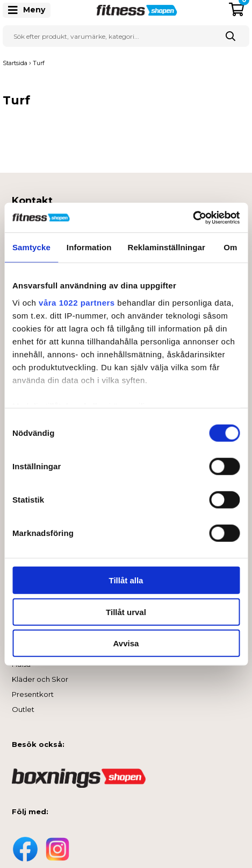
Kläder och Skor (40, 679)
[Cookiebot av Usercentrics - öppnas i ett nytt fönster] (193, 217)
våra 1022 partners (77, 302)
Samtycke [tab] (31, 247)
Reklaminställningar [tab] (166, 247)
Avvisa (126, 643)
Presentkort (33, 694)
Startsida (15, 63)
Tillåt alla (126, 580)
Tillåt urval (126, 612)
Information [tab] (89, 247)
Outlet (23, 709)
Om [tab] (230, 247)
